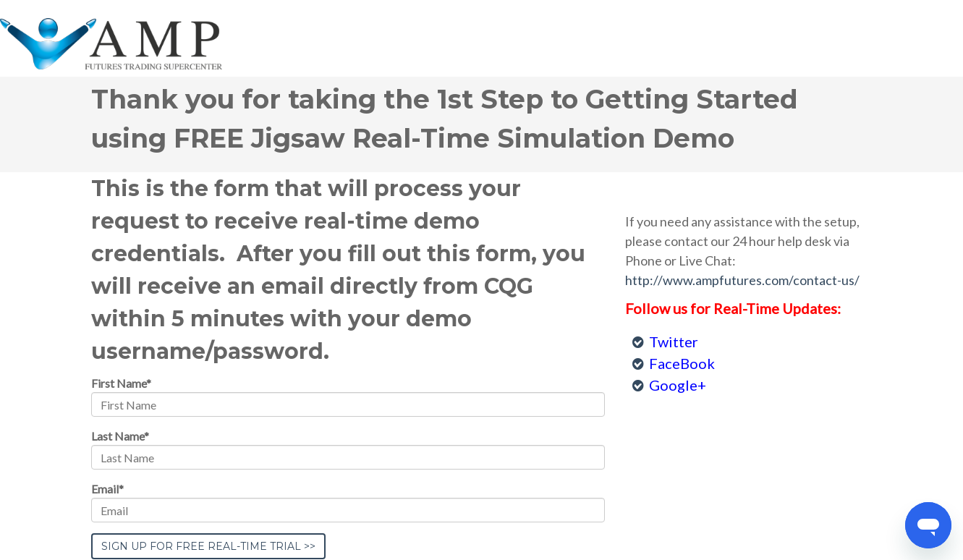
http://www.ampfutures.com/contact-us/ (742, 280)
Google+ (678, 385)
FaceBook (682, 363)
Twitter (674, 341)
